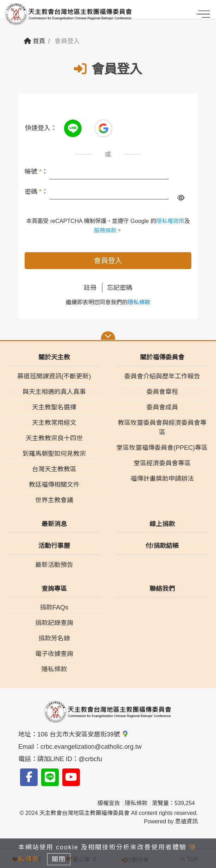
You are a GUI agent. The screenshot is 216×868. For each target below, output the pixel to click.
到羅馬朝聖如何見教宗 (54, 454)
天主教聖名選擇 (54, 407)
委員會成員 (162, 407)
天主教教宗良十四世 (54, 438)
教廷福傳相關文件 (54, 485)
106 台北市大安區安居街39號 (83, 734)
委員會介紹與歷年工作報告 (162, 376)
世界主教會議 (54, 500)
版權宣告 (109, 803)
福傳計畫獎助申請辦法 (162, 479)
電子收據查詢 (54, 654)
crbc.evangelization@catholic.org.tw (91, 747)
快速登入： (41, 128)
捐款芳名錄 (54, 638)
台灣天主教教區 (54, 469)
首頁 (35, 41)
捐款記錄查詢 (54, 623)
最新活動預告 (54, 565)
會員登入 (108, 261)
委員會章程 (162, 392)
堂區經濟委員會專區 (162, 463)
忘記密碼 (120, 288)
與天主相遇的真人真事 (54, 392)
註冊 (90, 288)
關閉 (59, 859)
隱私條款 (139, 302)
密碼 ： (36, 192)
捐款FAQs (54, 607)
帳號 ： (36, 172)
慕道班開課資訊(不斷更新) (54, 376)
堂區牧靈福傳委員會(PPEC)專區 (162, 448)
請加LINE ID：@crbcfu (70, 759)
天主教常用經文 (54, 423)
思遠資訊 (186, 821)
